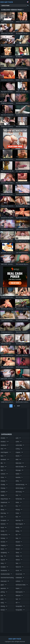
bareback (5, 459)
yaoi (18, 599)
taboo (19, 552)
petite (19, 502)
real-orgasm (21, 524)
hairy (4, 563)
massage (20, 470)
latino (19, 442)
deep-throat (6, 499)
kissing (4, 606)
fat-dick (4, 542)
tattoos (19, 560)
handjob (5, 567)
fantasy (4, 538)
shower (19, 549)
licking (19, 449)
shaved (19, 542)
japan (4, 585)
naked (19, 474)
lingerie (19, 452)
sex (18, 535)
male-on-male (21, 467)
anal (4, 449)
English (28, 2)
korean (4, 610)
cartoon (4, 474)
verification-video (22, 585)
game (4, 549)
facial (4, 527)
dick (4, 506)
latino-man (20, 445)
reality (19, 527)
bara (4, 456)
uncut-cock (20, 574)
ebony (4, 510)
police (19, 513)
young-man (20, 606)
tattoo (19, 556)
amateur (5, 442)
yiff (18, 603)
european (5, 520)
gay (4, 556)
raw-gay (20, 520)
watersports (20, 592)
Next (19, 406)
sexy (18, 538)
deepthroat (5, 502)
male (19, 459)
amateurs (5, 445)
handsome (5, 570)
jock (3, 595)
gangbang (5, 552)
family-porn (6, 535)
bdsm (4, 467)
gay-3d (4, 560)
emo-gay (5, 513)
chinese (4, 481)
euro (4, 517)
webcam (19, 595)
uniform (20, 581)
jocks (4, 599)
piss (18, 506)
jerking (4, 592)
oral (18, 495)
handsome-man (6, 574)
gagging (4, 545)
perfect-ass (20, 499)
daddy (4, 495)
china (4, 477)
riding (19, 531)
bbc (3, 463)
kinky (4, 603)
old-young (20, 492)
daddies (4, 492)
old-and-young (21, 484)
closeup (4, 488)
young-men (20, 610)
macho (19, 456)
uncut (19, 570)
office (19, 481)
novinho (19, 477)
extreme (5, 524)
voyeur (19, 588)
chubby (4, 484)
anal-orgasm (6, 452)
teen (19, 563)
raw (18, 517)
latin (19, 438)
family (4, 531)
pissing (19, 510)
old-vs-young (21, 488)
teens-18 (20, 567)
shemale (19, 545)
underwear (20, 578)
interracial (5, 581)
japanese (5, 588)
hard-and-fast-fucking (7, 578)
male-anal (20, 463)
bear (4, 470)
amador (4, 438)
